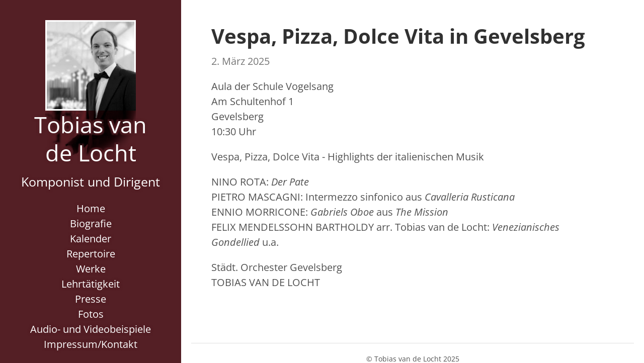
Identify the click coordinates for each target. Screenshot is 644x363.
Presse (91, 299)
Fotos (91, 314)
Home (91, 208)
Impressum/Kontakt (91, 344)
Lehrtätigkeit (91, 284)
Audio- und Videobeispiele (91, 329)
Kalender (91, 239)
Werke (91, 269)
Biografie (91, 223)
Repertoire (91, 254)
